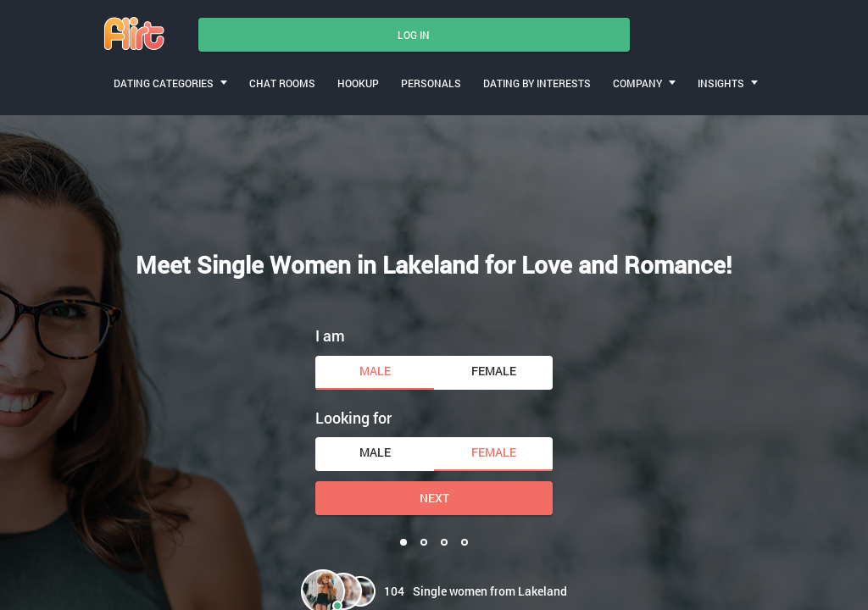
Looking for (353, 418)
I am (330, 335)
